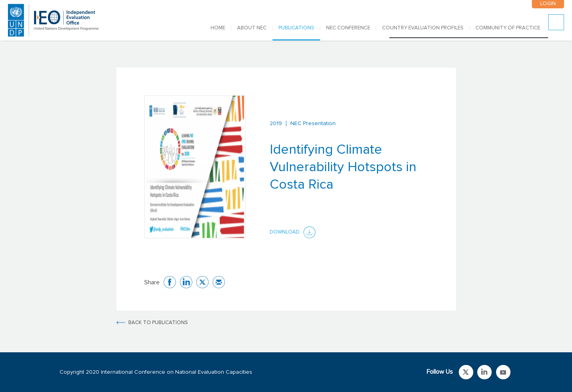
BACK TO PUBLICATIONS (158, 323)
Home (218, 28)
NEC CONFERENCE (348, 28)
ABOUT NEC (252, 28)
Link (466, 372)
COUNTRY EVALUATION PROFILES (423, 28)
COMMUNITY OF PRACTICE (508, 28)
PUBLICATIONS (296, 28)
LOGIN (548, 4)
